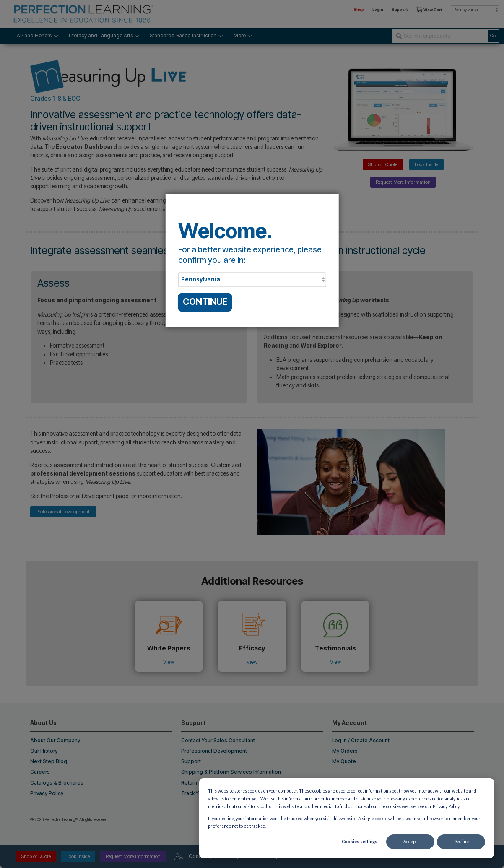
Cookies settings (360, 842)
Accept (410, 842)
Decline (461, 842)
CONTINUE (205, 302)
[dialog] (347, 818)
